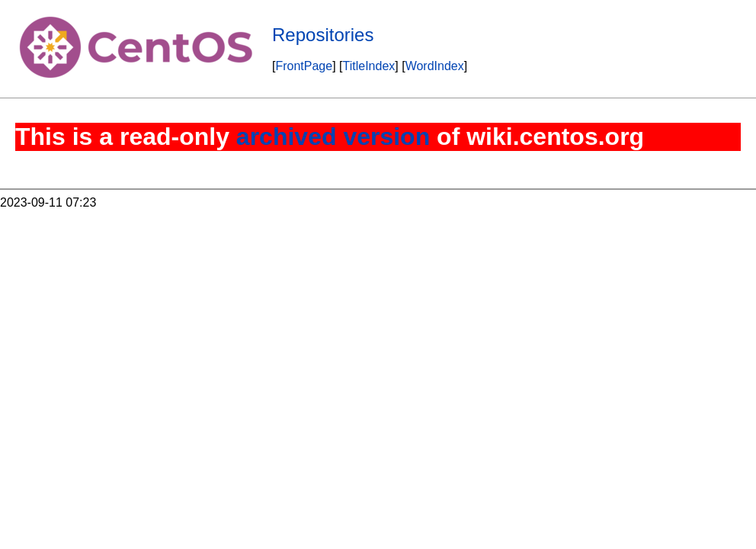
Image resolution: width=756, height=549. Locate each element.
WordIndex (435, 66)
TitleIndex (369, 66)
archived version (333, 136)
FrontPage (304, 66)
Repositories (323, 35)
